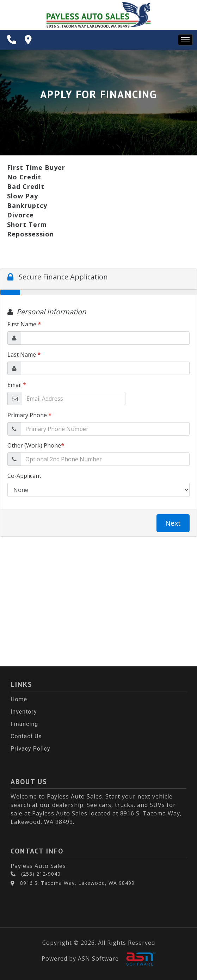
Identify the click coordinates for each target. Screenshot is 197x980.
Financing (24, 724)
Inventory (24, 712)
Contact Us (26, 736)
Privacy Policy (30, 749)
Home (19, 699)
